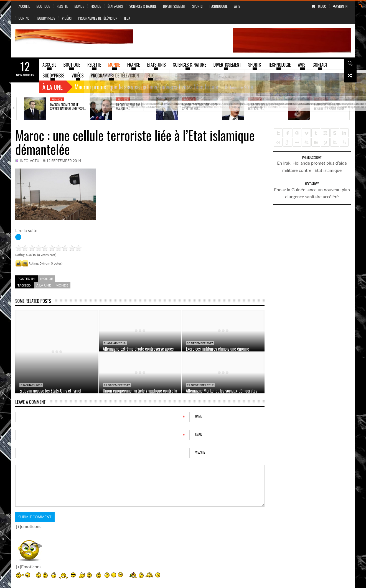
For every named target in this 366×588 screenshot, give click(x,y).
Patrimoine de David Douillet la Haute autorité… (332, 107)
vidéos (67, 18)
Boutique (43, 6)
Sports (197, 6)
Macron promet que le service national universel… (68, 107)
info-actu (30, 161)
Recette (62, 6)
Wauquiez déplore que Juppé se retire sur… (200, 107)
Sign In (340, 6)
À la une (53, 87)
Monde (79, 6)
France (96, 6)
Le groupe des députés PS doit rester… (264, 107)
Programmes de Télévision (98, 18)
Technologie (218, 6)
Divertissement (174, 6)
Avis (237, 6)
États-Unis (115, 6)
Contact (25, 18)
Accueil (24, 6)
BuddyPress (46, 18)
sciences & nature (143, 6)
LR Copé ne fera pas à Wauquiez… (129, 107)
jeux (127, 18)
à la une (44, 285)
